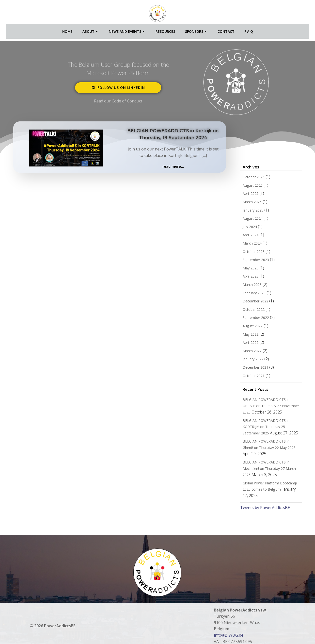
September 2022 (253, 318)
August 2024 (249, 219)
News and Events (127, 27)
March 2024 (249, 244)
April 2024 (247, 236)
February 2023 (251, 293)
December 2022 (252, 302)
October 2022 (250, 310)
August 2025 (249, 186)
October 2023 (250, 252)
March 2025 (249, 202)
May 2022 (247, 335)
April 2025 (247, 194)
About (91, 27)
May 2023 (247, 269)
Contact (226, 27)
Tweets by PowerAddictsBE (262, 495)
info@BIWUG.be (229, 623)
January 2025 (250, 211)
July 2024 (247, 227)
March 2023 (249, 285)
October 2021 (250, 376)
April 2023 (247, 277)
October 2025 (250, 178)
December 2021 (252, 368)
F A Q (249, 27)
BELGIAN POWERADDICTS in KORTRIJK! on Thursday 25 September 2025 (270, 427)
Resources (165, 27)
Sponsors (196, 27)
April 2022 (247, 343)
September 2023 (253, 260)
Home (67, 27)
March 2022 (249, 351)
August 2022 (249, 326)
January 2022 (250, 360)
